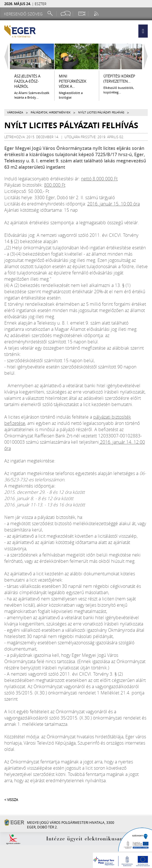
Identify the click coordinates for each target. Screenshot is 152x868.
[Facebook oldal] (66, 14)
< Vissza (11, 800)
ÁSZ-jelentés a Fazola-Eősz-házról (27, 81)
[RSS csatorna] (97, 14)
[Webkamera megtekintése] (82, 14)
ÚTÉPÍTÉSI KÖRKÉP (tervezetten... (119, 79)
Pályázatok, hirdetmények (51, 112)
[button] (143, 31)
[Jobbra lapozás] (147, 56)
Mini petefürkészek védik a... (73, 81)
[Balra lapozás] (5, 56)
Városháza (15, 112)
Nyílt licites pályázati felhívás (101, 112)
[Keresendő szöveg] (24, 14)
